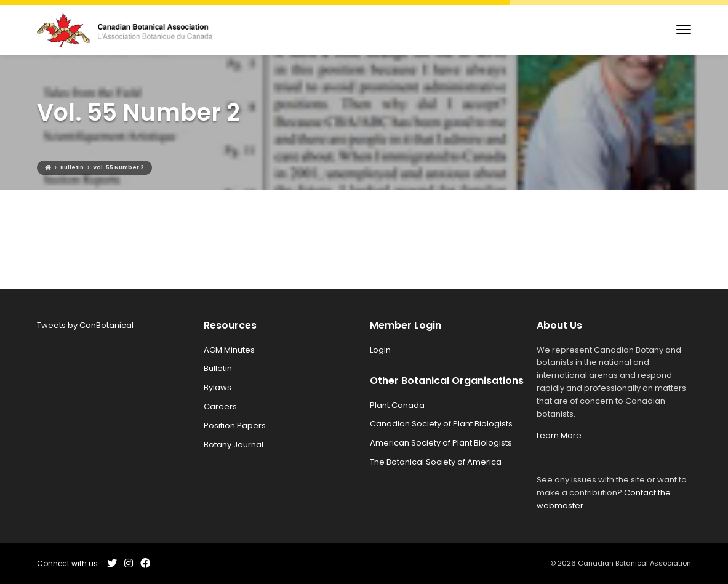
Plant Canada (397, 405)
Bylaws (218, 387)
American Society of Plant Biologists (441, 443)
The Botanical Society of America (436, 462)
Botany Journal (234, 445)
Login (380, 350)
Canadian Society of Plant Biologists (441, 424)
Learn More (559, 435)
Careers (220, 406)
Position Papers (235, 426)
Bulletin (218, 368)
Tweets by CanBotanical (85, 325)
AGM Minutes (229, 350)
